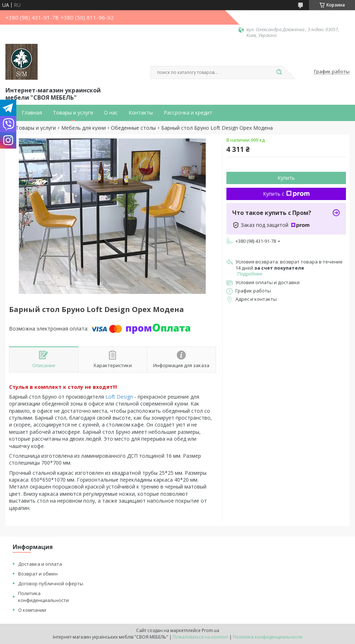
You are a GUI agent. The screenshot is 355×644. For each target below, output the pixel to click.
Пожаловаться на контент (201, 637)
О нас (111, 113)
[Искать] (279, 72)
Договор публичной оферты (51, 583)
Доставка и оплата (40, 564)
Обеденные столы (133, 128)
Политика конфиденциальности (43, 597)
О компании (32, 610)
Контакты (141, 113)
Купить (286, 178)
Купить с (286, 194)
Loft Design (119, 397)
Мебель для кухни (83, 128)
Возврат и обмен (38, 574)
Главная (32, 113)
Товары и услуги (73, 113)
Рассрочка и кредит (188, 113)
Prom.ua (210, 630)
